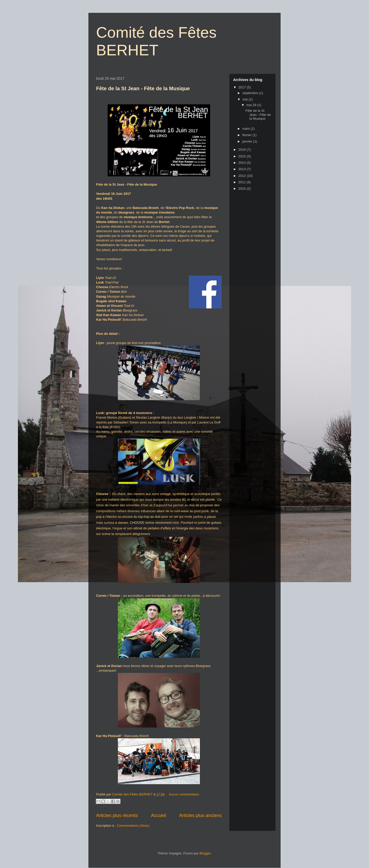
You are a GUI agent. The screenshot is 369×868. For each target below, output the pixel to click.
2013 (243, 169)
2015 (243, 156)
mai (246, 99)
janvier (248, 141)
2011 (243, 182)
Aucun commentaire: (184, 794)
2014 (243, 163)
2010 (243, 189)
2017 (243, 87)
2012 (243, 176)
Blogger (205, 853)
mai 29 (252, 105)
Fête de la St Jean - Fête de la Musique (143, 88)
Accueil (158, 815)
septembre (251, 93)
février (248, 135)
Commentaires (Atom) (133, 826)
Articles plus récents (117, 815)
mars (247, 129)
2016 (243, 150)
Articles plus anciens (200, 815)
